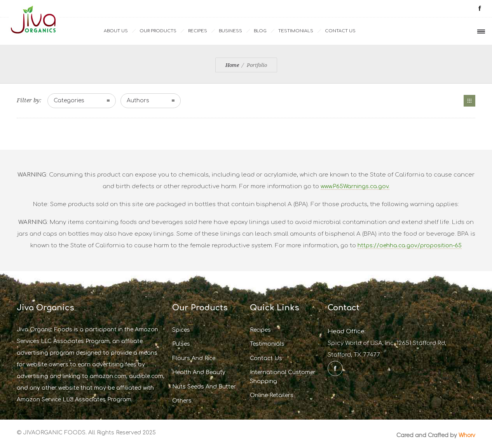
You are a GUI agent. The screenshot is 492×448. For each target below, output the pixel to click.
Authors (138, 101)
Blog (260, 31)
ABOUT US (116, 31)
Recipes (198, 31)
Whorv (467, 435)
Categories (69, 101)
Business (230, 31)
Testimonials (296, 31)
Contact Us (340, 31)
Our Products (158, 31)
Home (232, 65)
